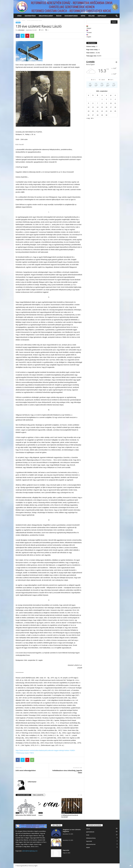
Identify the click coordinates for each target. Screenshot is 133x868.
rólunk (92, 16)
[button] (116, 16)
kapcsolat (102, 16)
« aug (88, 118)
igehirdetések (30, 16)
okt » (92, 118)
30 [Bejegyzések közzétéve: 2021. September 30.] (106, 115)
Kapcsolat (66, 850)
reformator (21, 30)
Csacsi (41, 815)
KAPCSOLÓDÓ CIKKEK (23, 795)
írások (59, 16)
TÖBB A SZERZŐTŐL (38, 795)
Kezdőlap (18, 20)
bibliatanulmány (46, 16)
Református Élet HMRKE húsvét (26, 815)
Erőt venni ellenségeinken (26, 770)
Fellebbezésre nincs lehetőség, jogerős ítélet (67, 772)
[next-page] (81, 795)
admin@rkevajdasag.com (30, 851)
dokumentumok (71, 16)
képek (83, 16)
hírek (19, 16)
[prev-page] (79, 795)
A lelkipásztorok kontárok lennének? (70, 816)
